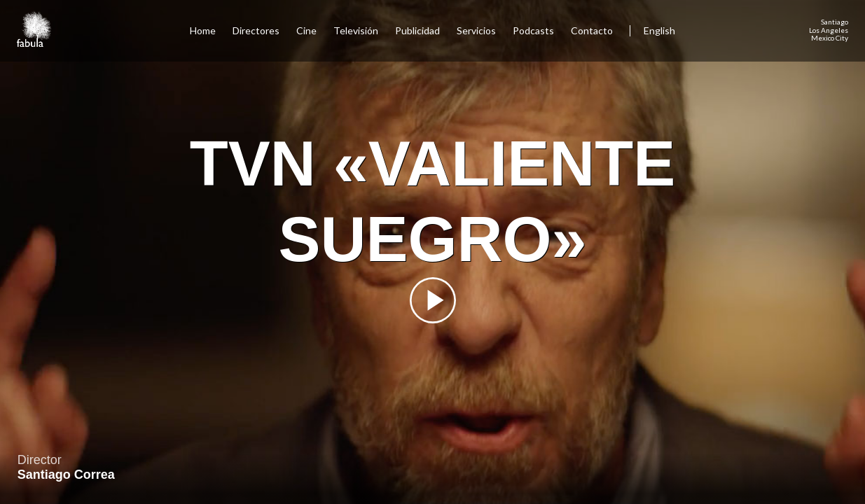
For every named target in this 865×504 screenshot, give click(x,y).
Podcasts (533, 30)
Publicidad (417, 30)
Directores (256, 30)
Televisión (356, 30)
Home (203, 30)
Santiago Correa (66, 475)
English (659, 30)
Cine (306, 30)
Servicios (476, 30)
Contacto (592, 30)
